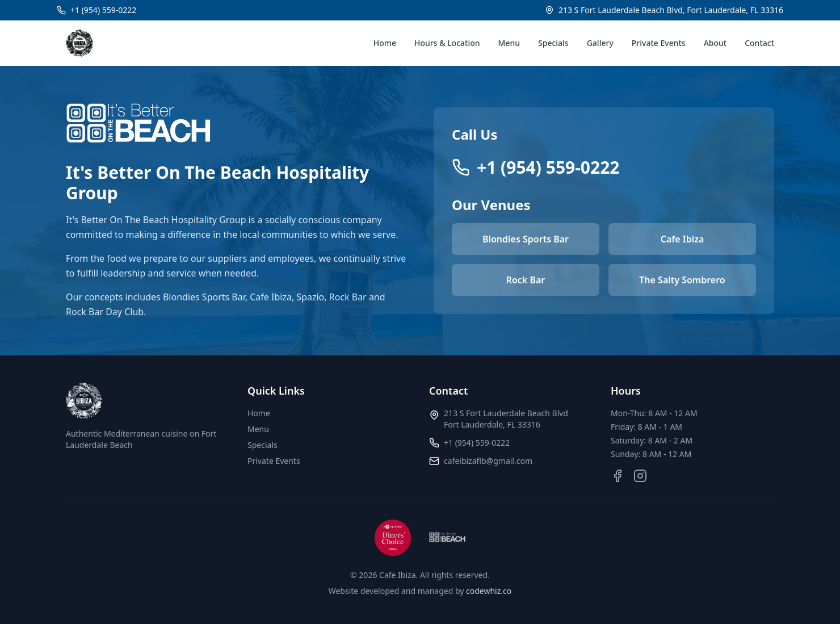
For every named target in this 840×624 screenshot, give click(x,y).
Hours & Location (447, 43)
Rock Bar (526, 280)
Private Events (659, 43)
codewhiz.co (489, 591)
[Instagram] (640, 476)
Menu (509, 43)
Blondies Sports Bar (526, 239)
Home (385, 43)
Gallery (600, 43)
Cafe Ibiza (682, 239)
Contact (759, 43)
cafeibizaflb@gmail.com (488, 461)
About (715, 43)
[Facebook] (618, 476)
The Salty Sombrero (682, 280)
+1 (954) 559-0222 (477, 443)
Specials (553, 43)
